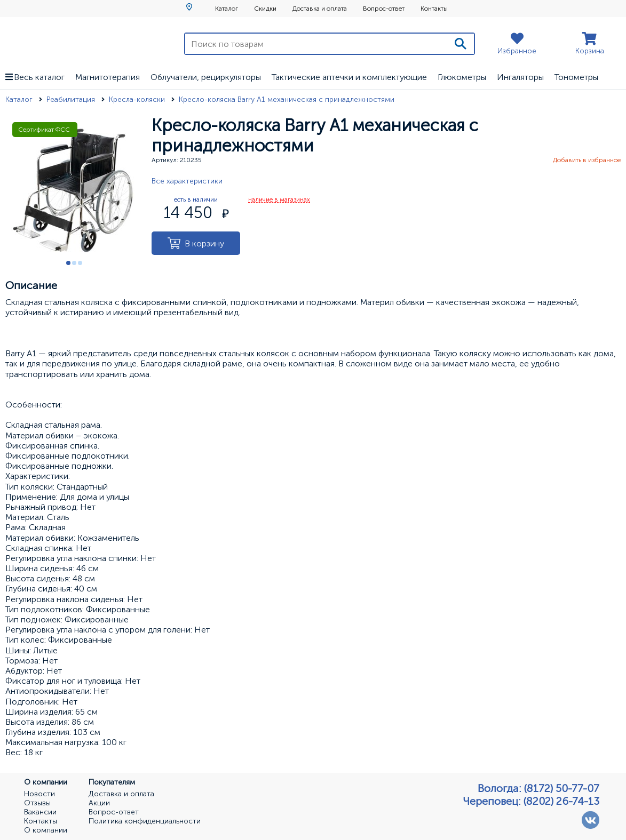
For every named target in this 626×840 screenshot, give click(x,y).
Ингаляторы (520, 77)
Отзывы (37, 803)
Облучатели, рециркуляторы (206, 77)
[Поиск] (461, 44)
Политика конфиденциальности (145, 821)
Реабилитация (72, 99)
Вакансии (40, 812)
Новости (39, 794)
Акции (99, 803)
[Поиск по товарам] (316, 44)
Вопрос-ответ (384, 9)
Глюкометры (462, 77)
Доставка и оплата (320, 9)
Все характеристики (187, 181)
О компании (46, 830)
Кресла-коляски (138, 99)
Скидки (265, 9)
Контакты (434, 9)
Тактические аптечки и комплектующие (349, 77)
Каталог (227, 9)
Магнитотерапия (108, 77)
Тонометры (576, 77)
